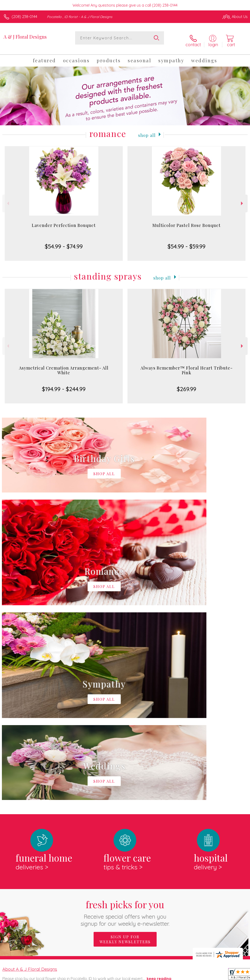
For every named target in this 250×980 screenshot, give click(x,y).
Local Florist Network (201, 975)
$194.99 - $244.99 (64, 384)
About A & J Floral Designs (30, 770)
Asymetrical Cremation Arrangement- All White (64, 366)
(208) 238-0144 (24, 17)
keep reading (159, 780)
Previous (7, 199)
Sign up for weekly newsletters (125, 740)
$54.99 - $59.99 (186, 242)
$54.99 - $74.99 (64, 242)
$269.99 (186, 384)
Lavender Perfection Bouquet (64, 221)
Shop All (147, 130)
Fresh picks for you (125, 714)
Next (243, 199)
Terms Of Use (139, 975)
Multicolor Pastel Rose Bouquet (186, 221)
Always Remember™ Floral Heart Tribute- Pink (187, 366)
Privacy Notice (167, 975)
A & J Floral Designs (25, 37)
